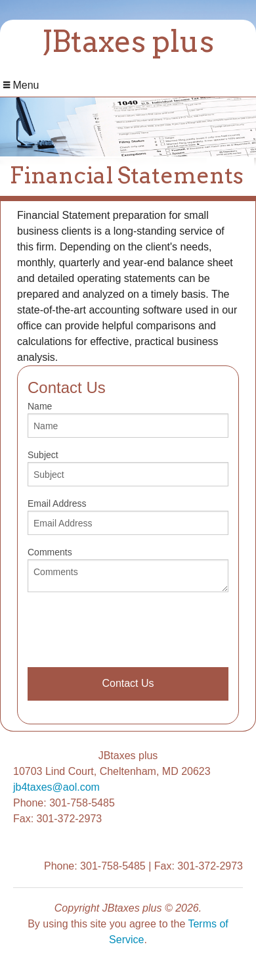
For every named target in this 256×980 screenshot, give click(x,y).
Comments (128, 570)
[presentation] (127, 628)
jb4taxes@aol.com (56, 787)
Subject (128, 468)
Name (128, 419)
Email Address (128, 517)
